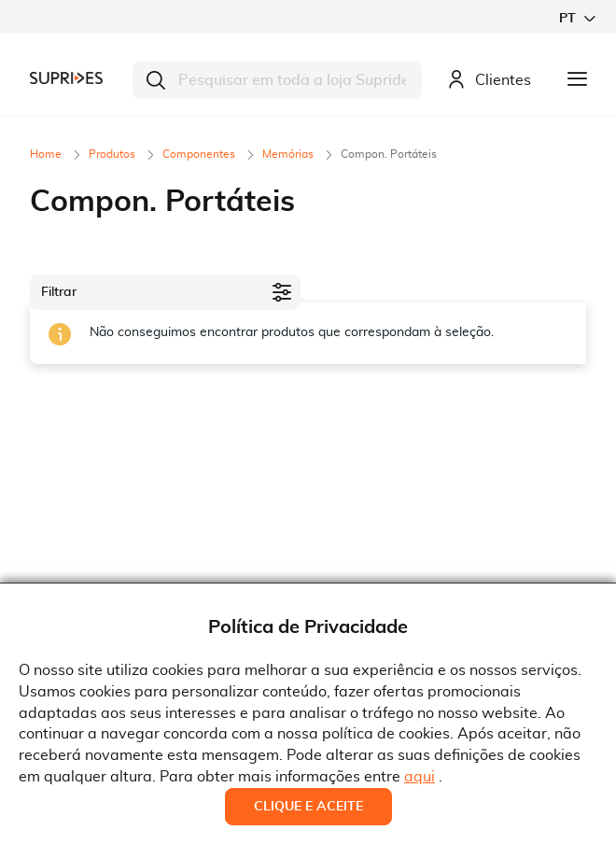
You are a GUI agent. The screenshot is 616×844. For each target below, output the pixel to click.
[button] (577, 18)
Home (47, 154)
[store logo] (66, 78)
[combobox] (277, 80)
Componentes (200, 154)
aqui (420, 777)
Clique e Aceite (308, 807)
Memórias (289, 154)
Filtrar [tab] (59, 292)
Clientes (489, 81)
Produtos (113, 154)
